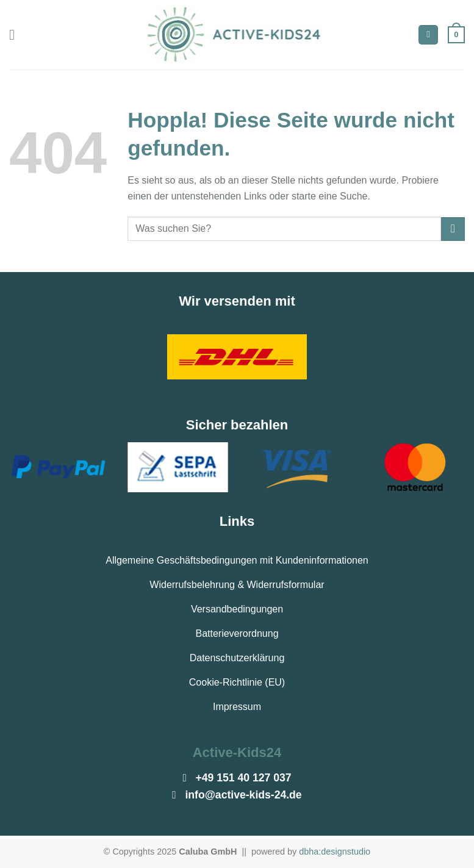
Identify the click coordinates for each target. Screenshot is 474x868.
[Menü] (16, 34)
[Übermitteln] (453, 229)
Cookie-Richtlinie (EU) (237, 682)
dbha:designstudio (335, 852)
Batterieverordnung (237, 633)
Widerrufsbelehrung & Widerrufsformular (237, 585)
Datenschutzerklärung (237, 658)
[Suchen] (428, 35)
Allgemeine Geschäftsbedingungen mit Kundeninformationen (237, 560)
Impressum (237, 707)
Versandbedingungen (237, 609)
